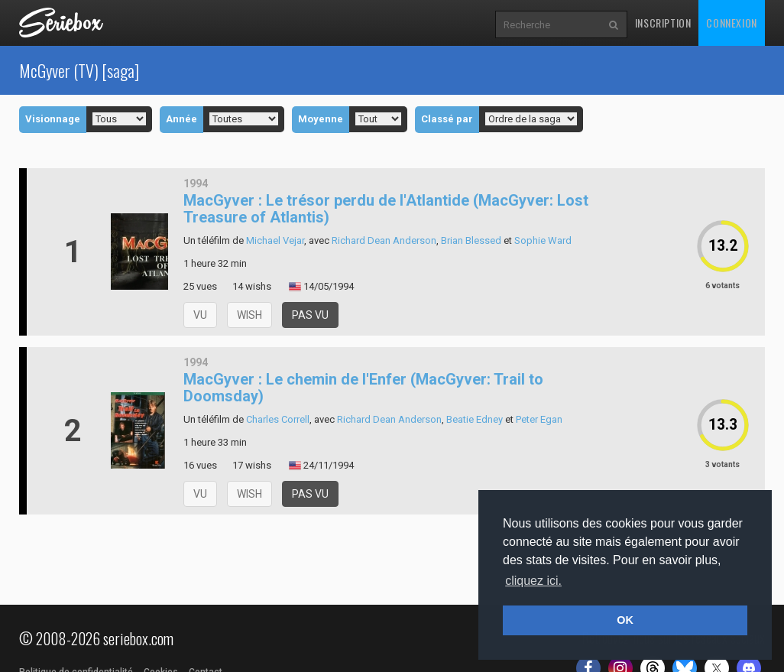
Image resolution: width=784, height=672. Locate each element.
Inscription (663, 23)
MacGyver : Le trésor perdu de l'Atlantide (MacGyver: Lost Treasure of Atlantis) (386, 209)
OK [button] (625, 620)
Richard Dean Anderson (384, 240)
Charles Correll (278, 419)
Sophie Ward (543, 240)
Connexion (731, 23)
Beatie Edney (475, 419)
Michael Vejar (275, 240)
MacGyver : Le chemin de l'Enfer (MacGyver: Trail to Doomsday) (363, 388)
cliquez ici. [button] (533, 581)
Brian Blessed (471, 240)
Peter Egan (539, 419)
